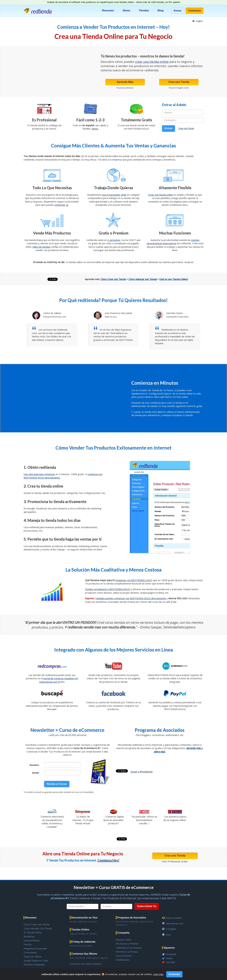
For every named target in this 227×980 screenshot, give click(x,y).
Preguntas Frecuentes (35, 949)
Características (32, 940)
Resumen (108, 10)
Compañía (123, 933)
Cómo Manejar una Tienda (143, 279)
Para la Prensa (124, 956)
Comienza (195, 11)
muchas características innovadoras (173, 242)
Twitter (169, 958)
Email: (36, 773)
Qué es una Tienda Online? (174, 279)
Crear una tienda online (160, 195)
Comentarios (30, 952)
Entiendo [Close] (174, 974)
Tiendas (144, 10)
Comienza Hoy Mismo (84, 954)
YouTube (170, 962)
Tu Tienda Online (33, 932)
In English (171, 929)
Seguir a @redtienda (142, 772)
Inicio (168, 935)
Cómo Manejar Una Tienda (38, 928)
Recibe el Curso (57, 784)
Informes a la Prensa (127, 952)
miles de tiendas (41, 247)
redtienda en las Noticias (129, 948)
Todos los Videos (33, 957)
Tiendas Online (80, 930)
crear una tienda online (152, 62)
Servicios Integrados (34, 964)
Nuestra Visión (124, 940)
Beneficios (29, 937)
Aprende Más (125, 82)
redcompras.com (175, 923)
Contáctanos (122, 960)
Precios (28, 944)
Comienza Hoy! (108, 860)
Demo (127, 10)
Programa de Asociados (132, 918)
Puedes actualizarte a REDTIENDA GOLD (108, 589)
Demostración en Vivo (84, 918)
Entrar (178, 11)
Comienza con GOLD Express (86, 964)
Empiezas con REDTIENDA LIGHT (134, 580)
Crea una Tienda (179, 82)
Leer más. (159, 974)
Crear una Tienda (186, 129)
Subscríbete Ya (147, 906)
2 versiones (114, 240)
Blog (161, 10)
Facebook (171, 954)
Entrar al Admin (174, 918)
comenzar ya (61, 205)
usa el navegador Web (114, 195)
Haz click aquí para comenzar (39, 474)
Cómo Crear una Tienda (113, 279)
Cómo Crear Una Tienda (36, 924)
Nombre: (35, 765)
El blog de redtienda (83, 942)
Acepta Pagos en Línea (36, 961)
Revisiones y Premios (127, 944)
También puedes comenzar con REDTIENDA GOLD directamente (131, 598)
